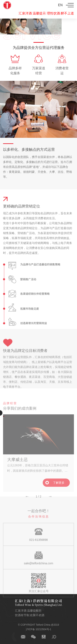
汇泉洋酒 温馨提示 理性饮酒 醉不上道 (46, 13)
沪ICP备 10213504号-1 (38, 629)
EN (60, 5)
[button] (27, 499)
